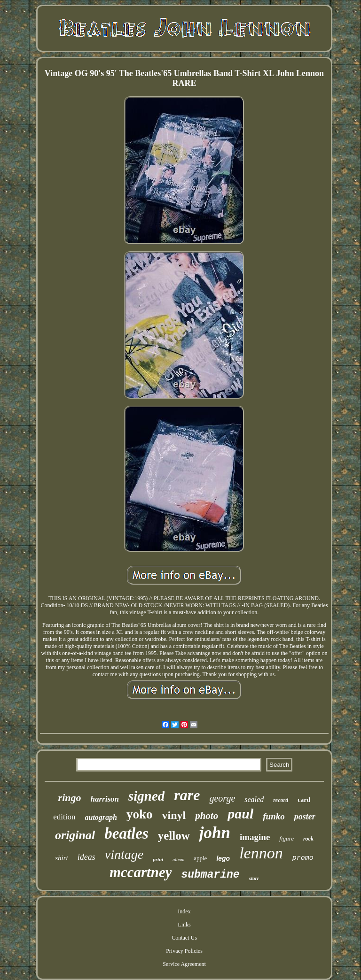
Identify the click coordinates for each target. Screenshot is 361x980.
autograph (101, 817)
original (75, 835)
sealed (254, 799)
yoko (140, 814)
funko (274, 816)
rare (187, 795)
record (281, 800)
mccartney (141, 872)
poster (305, 817)
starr (254, 878)
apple (200, 858)
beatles (126, 833)
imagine (255, 837)
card (304, 800)
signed (146, 796)
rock (308, 839)
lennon (261, 853)
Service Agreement (184, 964)
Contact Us (184, 938)
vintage (124, 854)
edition (64, 817)
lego (223, 858)
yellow (174, 836)
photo (207, 816)
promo (303, 858)
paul (240, 814)
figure (286, 838)
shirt (62, 858)
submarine (210, 875)
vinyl (174, 815)
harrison (105, 799)
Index (184, 911)
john (215, 833)
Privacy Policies (184, 951)
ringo (70, 798)
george (222, 798)
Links (184, 925)
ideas (86, 857)
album (178, 860)
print (158, 859)
